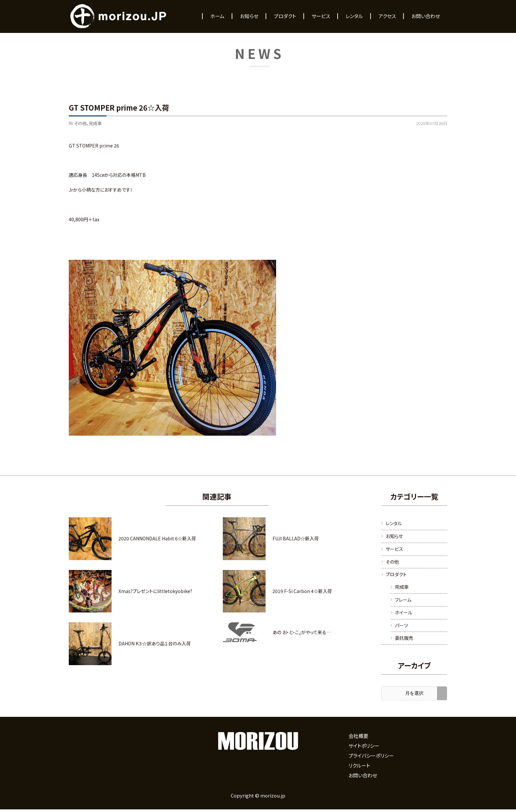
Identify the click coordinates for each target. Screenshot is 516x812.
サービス (394, 549)
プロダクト (396, 574)
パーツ (401, 625)
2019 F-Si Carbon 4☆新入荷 (302, 591)
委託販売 (404, 638)
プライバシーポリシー (371, 756)
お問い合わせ (363, 775)
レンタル (394, 523)
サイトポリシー (364, 746)
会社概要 (358, 736)
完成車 (95, 123)
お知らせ (394, 536)
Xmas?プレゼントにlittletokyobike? (155, 591)
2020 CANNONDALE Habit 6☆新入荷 (157, 538)
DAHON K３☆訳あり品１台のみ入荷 (155, 643)
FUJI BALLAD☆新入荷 (296, 538)
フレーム (403, 600)
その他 (80, 123)
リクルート (359, 765)
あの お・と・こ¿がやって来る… (302, 632)
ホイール (404, 612)
